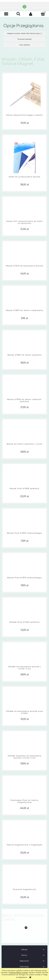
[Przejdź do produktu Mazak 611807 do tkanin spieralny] (24, 344)
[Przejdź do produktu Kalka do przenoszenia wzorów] (24, 157)
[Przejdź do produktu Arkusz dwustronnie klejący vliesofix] (24, 95)
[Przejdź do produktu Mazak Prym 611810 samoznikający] (24, 566)
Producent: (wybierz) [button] (24, 39)
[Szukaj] (18, 14)
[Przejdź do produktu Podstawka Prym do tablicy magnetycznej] (24, 789)
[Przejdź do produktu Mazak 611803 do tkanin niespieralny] (24, 299)
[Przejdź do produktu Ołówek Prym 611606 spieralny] (24, 611)
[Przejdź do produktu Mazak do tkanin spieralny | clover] (24, 433)
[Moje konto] (31, 14)
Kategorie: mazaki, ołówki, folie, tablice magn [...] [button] (25, 33)
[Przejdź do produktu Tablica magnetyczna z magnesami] (24, 833)
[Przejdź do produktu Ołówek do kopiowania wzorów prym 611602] (24, 700)
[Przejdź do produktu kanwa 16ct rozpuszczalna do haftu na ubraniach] (24, 210)
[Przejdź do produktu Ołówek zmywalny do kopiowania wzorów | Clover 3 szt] (24, 744)
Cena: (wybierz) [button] (24, 45)
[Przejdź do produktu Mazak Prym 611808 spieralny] (24, 477)
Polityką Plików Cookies (19, 973)
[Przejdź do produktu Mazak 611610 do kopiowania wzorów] (24, 254)
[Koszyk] (43, 14)
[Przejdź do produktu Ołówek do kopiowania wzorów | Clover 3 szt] (24, 655)
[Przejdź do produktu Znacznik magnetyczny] (24, 878)
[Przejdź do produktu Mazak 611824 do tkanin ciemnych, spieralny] (24, 388)
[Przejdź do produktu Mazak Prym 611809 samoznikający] (24, 522)
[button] (6, 14)
